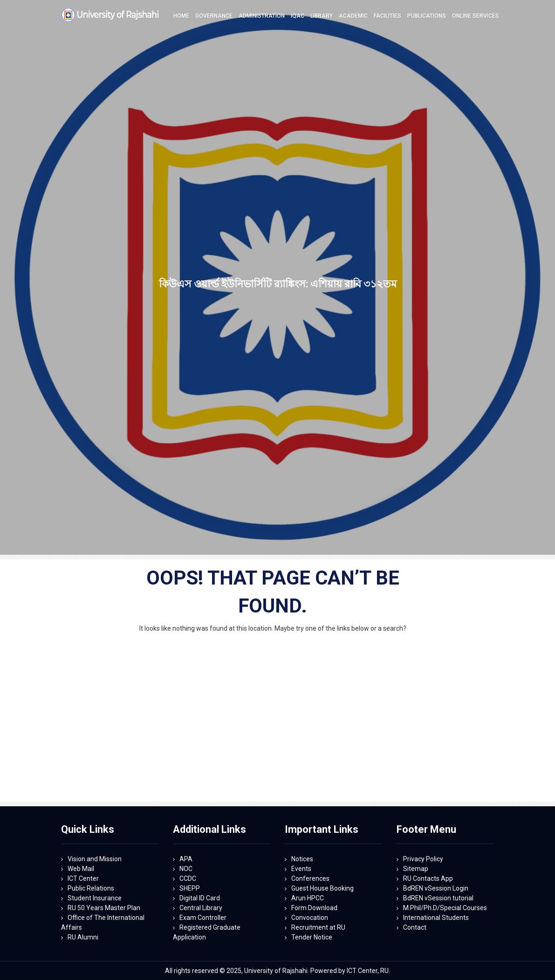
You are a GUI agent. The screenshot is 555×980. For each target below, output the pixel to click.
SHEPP (190, 888)
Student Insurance (95, 898)
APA (186, 859)
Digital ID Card (200, 898)
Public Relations (91, 888)
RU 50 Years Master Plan (104, 908)
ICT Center (83, 878)
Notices (302, 859)
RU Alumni (83, 937)
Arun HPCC (308, 898)
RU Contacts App (428, 878)
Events (301, 869)
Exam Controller (203, 918)
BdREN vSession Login (436, 888)
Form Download (314, 908)
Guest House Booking (322, 888)
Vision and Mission (95, 859)
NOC (186, 869)
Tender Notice (312, 937)
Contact (415, 927)
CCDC (188, 878)
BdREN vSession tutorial (438, 898)
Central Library (201, 908)
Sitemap (416, 869)
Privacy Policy (423, 859)
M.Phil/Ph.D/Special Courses (445, 908)
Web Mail (81, 869)
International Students (436, 918)
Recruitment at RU (318, 927)
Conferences (310, 878)
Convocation (310, 918)
